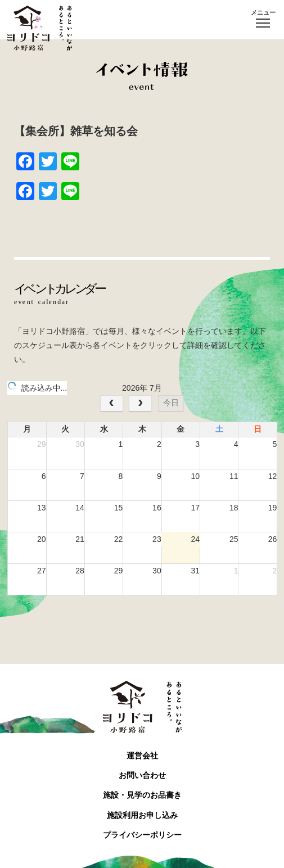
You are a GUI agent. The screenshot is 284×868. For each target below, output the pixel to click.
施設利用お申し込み (142, 815)
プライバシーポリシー (142, 835)
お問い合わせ (142, 775)
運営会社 (142, 756)
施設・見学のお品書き (142, 795)
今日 (171, 403)
